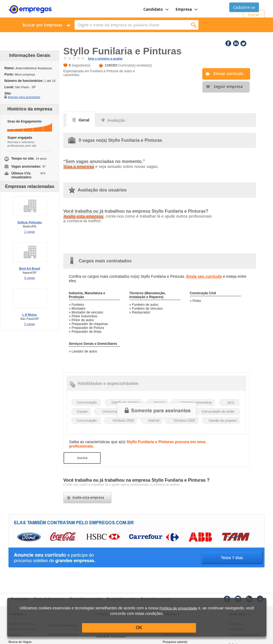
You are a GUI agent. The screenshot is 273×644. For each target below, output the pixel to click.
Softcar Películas (30, 222)
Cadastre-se (244, 7)
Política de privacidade (178, 608)
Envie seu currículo (204, 276)
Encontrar (194, 25)
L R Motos (30, 315)
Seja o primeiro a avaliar (105, 59)
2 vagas (30, 232)
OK (139, 628)
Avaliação (113, 120)
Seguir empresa (228, 86)
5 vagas (30, 324)
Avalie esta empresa (83, 216)
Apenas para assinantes (24, 97)
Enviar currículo (228, 73)
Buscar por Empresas (42, 25)
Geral (81, 120)
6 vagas (30, 278)
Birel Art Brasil (30, 268)
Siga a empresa (79, 166)
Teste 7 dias (232, 558)
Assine (82, 458)
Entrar (254, 15)
